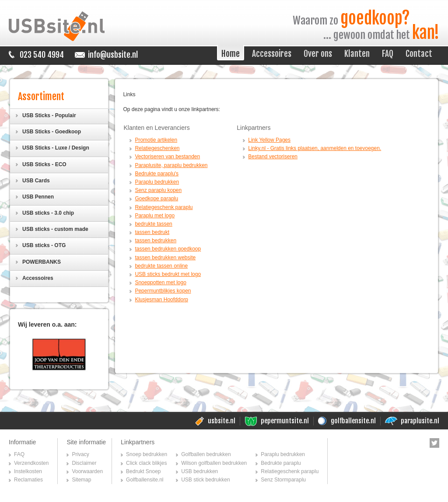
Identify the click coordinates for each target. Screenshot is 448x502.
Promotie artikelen (156, 140)
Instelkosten (28, 471)
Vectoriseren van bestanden (167, 157)
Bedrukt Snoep (143, 471)
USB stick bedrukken (205, 480)
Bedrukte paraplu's (157, 174)
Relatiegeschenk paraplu (164, 207)
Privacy (80, 454)
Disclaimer (84, 463)
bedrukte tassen (153, 224)
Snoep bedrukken (147, 454)
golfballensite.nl (353, 421)
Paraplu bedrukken (157, 182)
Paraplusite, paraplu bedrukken (171, 165)
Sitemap (81, 480)
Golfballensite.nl (145, 480)
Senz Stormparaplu (283, 480)
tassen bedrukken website (165, 258)
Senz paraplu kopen (158, 190)
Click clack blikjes (146, 463)
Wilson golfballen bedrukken (214, 463)
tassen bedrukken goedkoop (168, 249)
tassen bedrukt (152, 232)
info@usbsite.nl (113, 55)
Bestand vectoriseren (273, 157)
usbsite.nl (222, 421)
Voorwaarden (87, 471)
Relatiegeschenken (157, 148)
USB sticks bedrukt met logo (168, 274)
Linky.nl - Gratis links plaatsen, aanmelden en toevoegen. (315, 148)
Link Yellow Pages (269, 140)
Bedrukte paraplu (281, 463)
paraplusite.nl (420, 421)
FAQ (19, 454)
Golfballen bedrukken (206, 454)
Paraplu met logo (155, 216)
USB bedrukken (199, 471)
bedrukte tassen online (161, 266)
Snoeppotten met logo (160, 282)
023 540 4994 (42, 55)
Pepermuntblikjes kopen (163, 291)
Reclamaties (28, 480)
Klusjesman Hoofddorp (161, 300)
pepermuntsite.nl (285, 421)
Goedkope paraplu (156, 199)
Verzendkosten (31, 463)
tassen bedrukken (156, 241)
